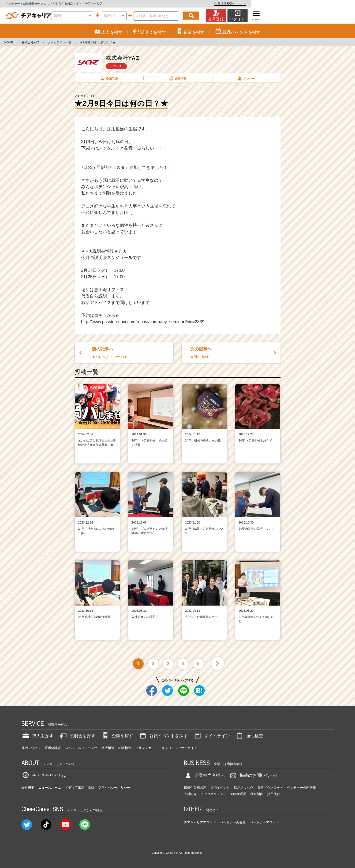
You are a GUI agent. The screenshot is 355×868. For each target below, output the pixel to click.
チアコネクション (214, 794)
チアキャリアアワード (200, 822)
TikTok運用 (238, 794)
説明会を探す (77, 736)
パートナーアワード (264, 822)
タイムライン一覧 (59, 42)
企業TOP (109, 78)
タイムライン (212, 736)
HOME (9, 42)
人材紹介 (190, 794)
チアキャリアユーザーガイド (176, 748)
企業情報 (177, 78)
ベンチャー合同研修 (301, 788)
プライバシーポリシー (114, 788)
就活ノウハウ (31, 748)
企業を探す (117, 736)
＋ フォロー (116, 66)
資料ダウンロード (270, 788)
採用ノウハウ (244, 788)
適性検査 (249, 736)
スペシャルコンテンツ (81, 748)
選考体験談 (53, 748)
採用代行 (274, 794)
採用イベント (220, 788)
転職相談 (125, 748)
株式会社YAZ (30, 42)
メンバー (246, 78)
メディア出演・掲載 (80, 788)
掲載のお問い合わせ (253, 775)
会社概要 (28, 788)
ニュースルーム (50, 788)
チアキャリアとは (44, 775)
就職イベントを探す (163, 736)
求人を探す (38, 736)
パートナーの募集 (233, 822)
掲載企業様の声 (195, 788)
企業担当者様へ (334, 3)
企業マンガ (143, 748)
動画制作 (257, 794)
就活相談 (108, 748)
